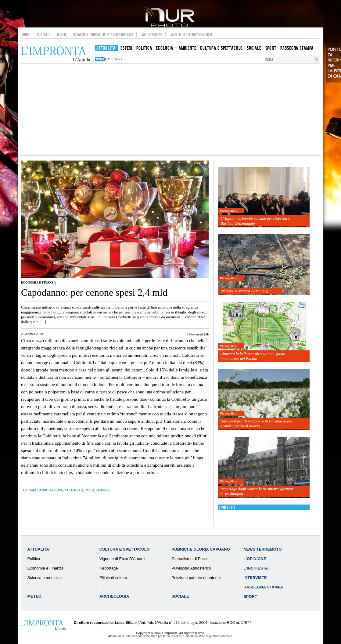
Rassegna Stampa (263, 587)
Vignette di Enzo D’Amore (122, 559)
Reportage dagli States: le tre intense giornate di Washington (257, 491)
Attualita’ (39, 549)
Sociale (180, 596)
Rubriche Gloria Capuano (201, 549)
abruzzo (115, 59)
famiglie (103, 490)
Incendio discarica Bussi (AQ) (245, 291)
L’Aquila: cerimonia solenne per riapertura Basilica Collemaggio (255, 221)
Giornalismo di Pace (189, 559)
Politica (34, 559)
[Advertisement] (170, 110)
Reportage (109, 568)
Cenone (57, 490)
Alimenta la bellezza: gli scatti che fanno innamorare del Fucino (253, 356)
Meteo (61, 34)
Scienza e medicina (45, 578)
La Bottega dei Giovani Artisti (191, 34)
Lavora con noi (151, 34)
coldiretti (74, 490)
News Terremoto (262, 549)
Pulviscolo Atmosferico (191, 568)
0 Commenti (195, 334)
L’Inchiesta (256, 568)
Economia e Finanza (38, 282)
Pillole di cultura (113, 578)
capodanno (38, 490)
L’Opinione (255, 559)
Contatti (43, 34)
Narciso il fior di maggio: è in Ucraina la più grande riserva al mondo (256, 423)
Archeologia (114, 596)
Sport (250, 597)
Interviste (255, 578)
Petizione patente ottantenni (196, 578)
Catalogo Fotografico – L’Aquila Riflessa (103, 34)
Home (26, 34)
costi (90, 490)
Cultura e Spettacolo (125, 549)
